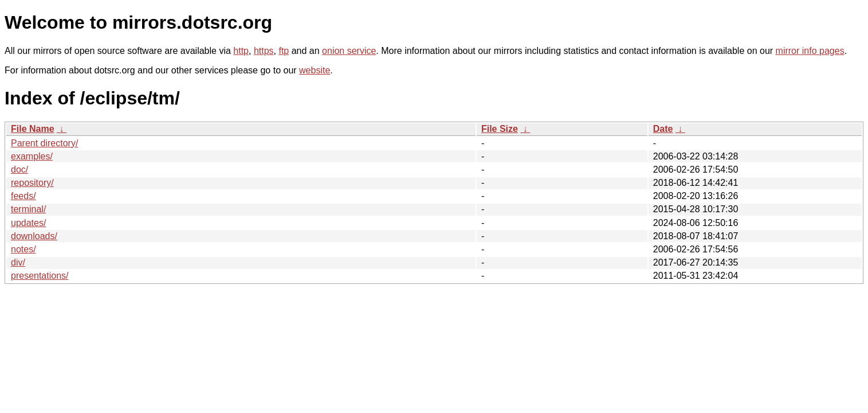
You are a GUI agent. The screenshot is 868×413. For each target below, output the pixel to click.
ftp (284, 51)
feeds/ (23, 196)
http (241, 51)
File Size (500, 129)
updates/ (28, 223)
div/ (18, 262)
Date (663, 129)
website (315, 70)
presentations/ (40, 276)
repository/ (32, 183)
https (264, 51)
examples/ (32, 156)
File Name (33, 129)
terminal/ (28, 209)
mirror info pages (810, 51)
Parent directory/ (44, 143)
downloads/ (34, 236)
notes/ (23, 249)
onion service (349, 51)
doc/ (19, 170)
